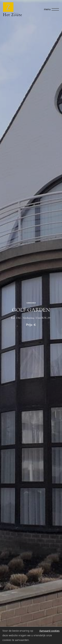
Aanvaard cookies (49, 631)
